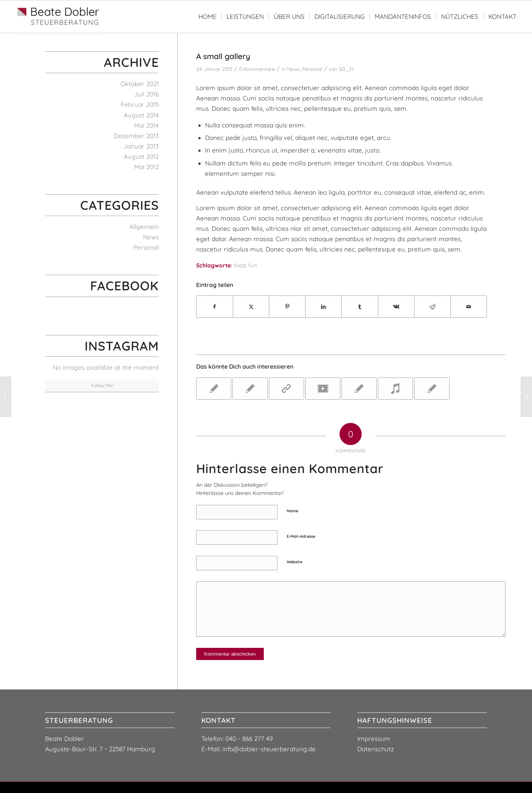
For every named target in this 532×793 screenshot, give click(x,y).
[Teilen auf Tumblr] (360, 307)
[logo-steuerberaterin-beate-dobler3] (59, 17)
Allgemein (144, 227)
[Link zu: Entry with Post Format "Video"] (323, 389)
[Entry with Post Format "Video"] (526, 397)
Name (292, 511)
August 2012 (141, 156)
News (293, 69)
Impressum (374, 739)
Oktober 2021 (140, 84)
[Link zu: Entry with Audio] (395, 389)
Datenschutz (376, 749)
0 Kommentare (257, 69)
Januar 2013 (141, 146)
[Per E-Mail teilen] (469, 307)
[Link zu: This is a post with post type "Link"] (287, 389)
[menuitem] (207, 17)
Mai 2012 (146, 167)
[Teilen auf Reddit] (432, 307)
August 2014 (141, 115)
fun (253, 265)
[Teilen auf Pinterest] (287, 307)
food (240, 265)
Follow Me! (102, 385)
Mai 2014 (146, 125)
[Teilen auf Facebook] (215, 307)
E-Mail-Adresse (301, 536)
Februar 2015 (140, 104)
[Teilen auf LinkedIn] (323, 307)
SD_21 (346, 69)
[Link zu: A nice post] (250, 389)
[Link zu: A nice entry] (214, 389)
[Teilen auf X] (251, 307)
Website (294, 562)
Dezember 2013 (136, 136)
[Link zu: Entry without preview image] (432, 389)
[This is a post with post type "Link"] (6, 397)
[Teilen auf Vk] (396, 307)
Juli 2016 (146, 94)
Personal (312, 69)
